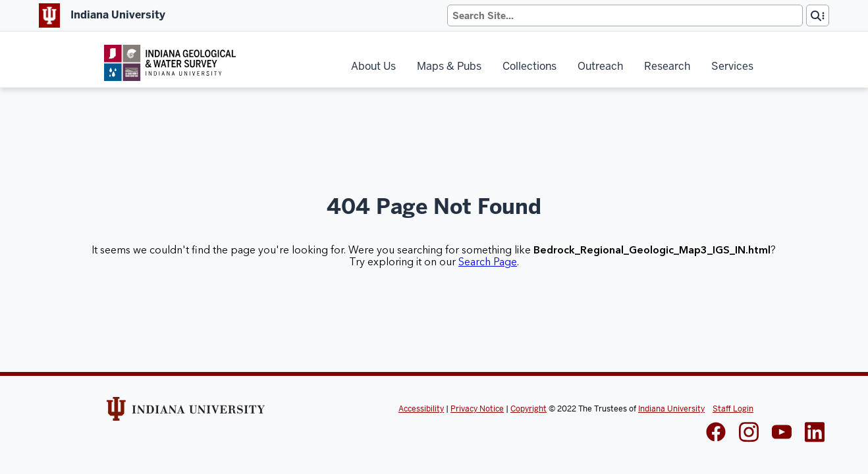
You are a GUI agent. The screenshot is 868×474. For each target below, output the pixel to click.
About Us (373, 66)
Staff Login (733, 409)
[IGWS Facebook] (716, 433)
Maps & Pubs (449, 66)
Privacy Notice (477, 409)
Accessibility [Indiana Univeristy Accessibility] (421, 409)
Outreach (600, 66)
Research (667, 66)
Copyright (529, 409)
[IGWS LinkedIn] (782, 433)
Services (732, 66)
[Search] (625, 15)
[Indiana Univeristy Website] (186, 413)
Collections (529, 66)
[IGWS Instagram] (749, 434)
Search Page (488, 262)
